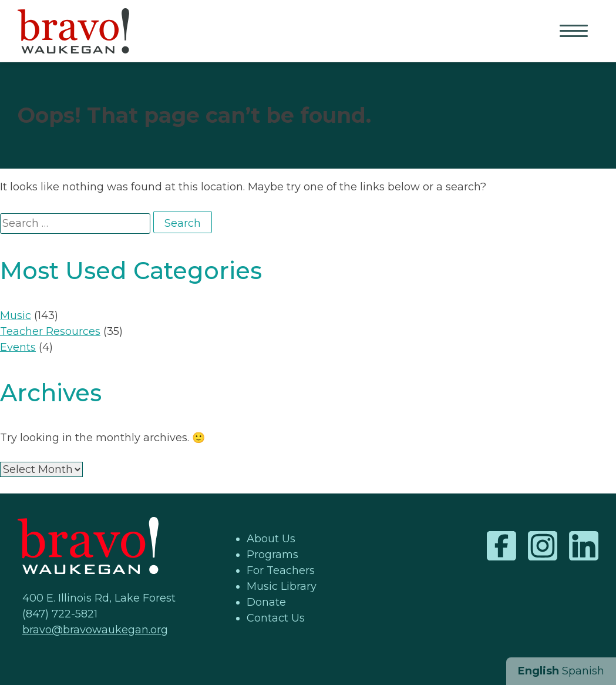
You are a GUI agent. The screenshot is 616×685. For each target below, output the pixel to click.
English (538, 671)
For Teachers (281, 570)
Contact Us (276, 618)
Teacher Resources (50, 331)
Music (16, 315)
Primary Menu (575, 32)
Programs (272, 555)
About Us (271, 539)
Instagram (543, 546)
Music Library (282, 586)
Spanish (583, 671)
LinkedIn (584, 546)
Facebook (501, 546)
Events (18, 347)
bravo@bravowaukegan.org (95, 630)
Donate (266, 602)
